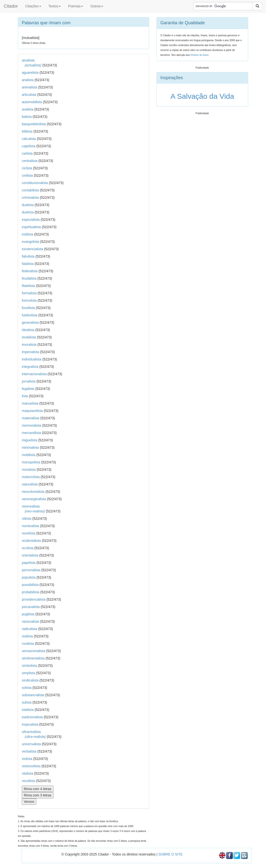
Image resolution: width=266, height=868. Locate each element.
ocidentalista (31, 541)
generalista (30, 322)
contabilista (30, 190)
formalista (29, 293)
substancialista (33, 695)
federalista (30, 271)
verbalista (29, 751)
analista (28, 80)
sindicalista (30, 680)
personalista (31, 570)
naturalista (30, 484)
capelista (29, 146)
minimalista (30, 447)
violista (27, 759)
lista (25, 396)
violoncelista (31, 766)
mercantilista (31, 433)
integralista (30, 367)
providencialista (34, 599)
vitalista (28, 773)
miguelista (30, 440)
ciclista (27, 168)
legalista (28, 389)
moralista (29, 470)
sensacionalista (34, 651)
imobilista (29, 337)
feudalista (29, 278)
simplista (28, 673)
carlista (27, 153)
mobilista (29, 455)
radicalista (30, 629)
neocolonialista (33, 492)
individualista (32, 359)
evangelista (30, 242)
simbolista (29, 666)
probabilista (31, 592)
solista (27, 688)
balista (27, 117)
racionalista (30, 621)
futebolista (30, 315)
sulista (27, 702)
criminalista (30, 198)
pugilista (28, 614)
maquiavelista (32, 411)
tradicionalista (32, 717)
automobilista (32, 102)
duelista (28, 212)
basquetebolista (34, 124)
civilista (27, 175)
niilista (27, 519)
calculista (29, 139)
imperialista (30, 352)
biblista (27, 131)
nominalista (30, 526)
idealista (28, 330)
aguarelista (30, 73)
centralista (30, 161)
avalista (28, 109)
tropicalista (30, 724)
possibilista (30, 585)
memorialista (31, 425)
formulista (29, 300)
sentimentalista (33, 658)
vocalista (28, 781)
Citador (11, 6)
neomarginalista (34, 499)
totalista (28, 710)
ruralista (28, 644)
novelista (29, 533)
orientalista (30, 555)
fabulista (28, 256)
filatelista (28, 286)
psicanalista (31, 607)
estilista (28, 234)
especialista (31, 220)
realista (27, 636)
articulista (29, 95)
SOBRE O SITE (170, 854)
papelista (29, 563)
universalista (31, 744)
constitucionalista (35, 183)
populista (29, 577)
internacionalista (34, 374)
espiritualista (31, 227)
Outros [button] (97, 6)
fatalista (28, 264)
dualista (28, 205)
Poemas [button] (76, 6)
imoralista (29, 345)
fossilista (28, 308)
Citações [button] (33, 6)
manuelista (30, 403)
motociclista (31, 477)
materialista (31, 418)
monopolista (31, 462)
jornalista (29, 381)
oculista (28, 548)
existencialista (32, 249)
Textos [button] (55, 6)
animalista (30, 87)
